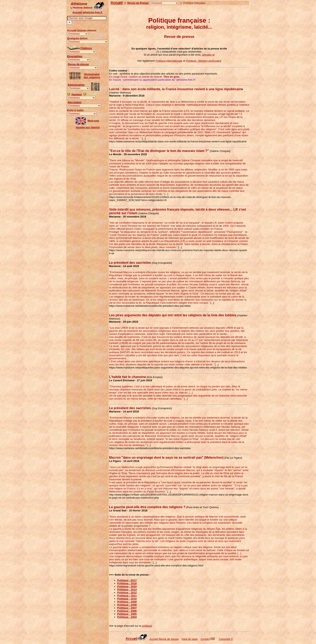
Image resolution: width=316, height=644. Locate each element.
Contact (205, 639)
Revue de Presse (138, 3)
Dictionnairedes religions (92, 76)
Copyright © (226, 639)
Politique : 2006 (127, 611)
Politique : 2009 (127, 602)
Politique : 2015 (127, 586)
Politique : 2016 (127, 583)
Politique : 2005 (127, 614)
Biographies (75, 56)
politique (147, 626)
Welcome (93, 121)
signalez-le (208, 55)
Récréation (75, 102)
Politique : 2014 (127, 590)
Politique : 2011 (127, 596)
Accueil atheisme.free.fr (87, 12)
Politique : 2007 (127, 608)
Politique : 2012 (127, 593)
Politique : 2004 (127, 617)
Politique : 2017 (127, 580)
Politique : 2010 (127, 599)
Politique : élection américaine (204, 61)
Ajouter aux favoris (88, 127)
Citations (86, 48)
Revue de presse (78, 64)
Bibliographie (76, 85)
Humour (77, 94)
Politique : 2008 (127, 605)
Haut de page (190, 639)
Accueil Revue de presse (164, 639)
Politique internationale (169, 61)
